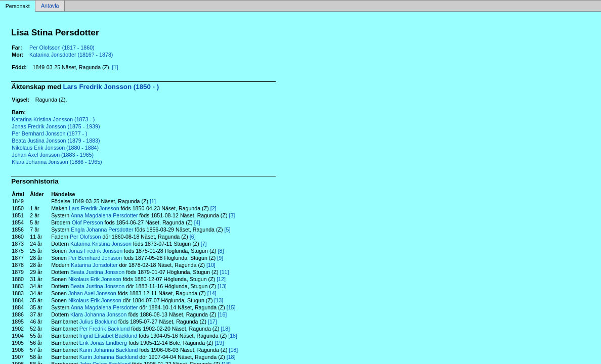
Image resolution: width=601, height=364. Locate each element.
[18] (225, 329)
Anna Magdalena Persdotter (104, 215)
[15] (231, 307)
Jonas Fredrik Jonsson (95, 251)
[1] (115, 67)
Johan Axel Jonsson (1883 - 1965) (53, 155)
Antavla (50, 6)
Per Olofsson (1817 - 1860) (62, 48)
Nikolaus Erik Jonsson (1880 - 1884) (55, 148)
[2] (213, 208)
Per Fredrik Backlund (105, 329)
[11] (225, 272)
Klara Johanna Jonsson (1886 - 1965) (57, 162)
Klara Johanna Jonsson (98, 314)
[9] (220, 258)
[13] (222, 286)
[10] (211, 265)
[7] (204, 244)
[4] (197, 222)
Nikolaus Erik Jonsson (95, 279)
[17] (212, 322)
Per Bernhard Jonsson (95, 258)
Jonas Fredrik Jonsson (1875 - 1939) (56, 126)
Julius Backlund (98, 322)
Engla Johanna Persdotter (102, 230)
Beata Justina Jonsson (97, 272)
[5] (228, 230)
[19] (220, 343)
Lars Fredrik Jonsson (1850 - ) (111, 87)
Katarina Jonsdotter (94, 265)
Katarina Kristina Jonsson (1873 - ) (53, 119)
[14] (212, 293)
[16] (223, 314)
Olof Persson (88, 222)
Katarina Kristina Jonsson (101, 244)
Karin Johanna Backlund (109, 350)
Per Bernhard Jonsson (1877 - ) (49, 133)
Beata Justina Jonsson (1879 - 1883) (56, 141)
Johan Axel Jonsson (92, 293)
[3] (232, 215)
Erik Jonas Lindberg (103, 343)
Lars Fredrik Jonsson (94, 208)
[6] (193, 237)
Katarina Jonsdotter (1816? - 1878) (71, 55)
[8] (221, 251)
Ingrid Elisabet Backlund (108, 336)
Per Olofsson (85, 237)
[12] (221, 279)
